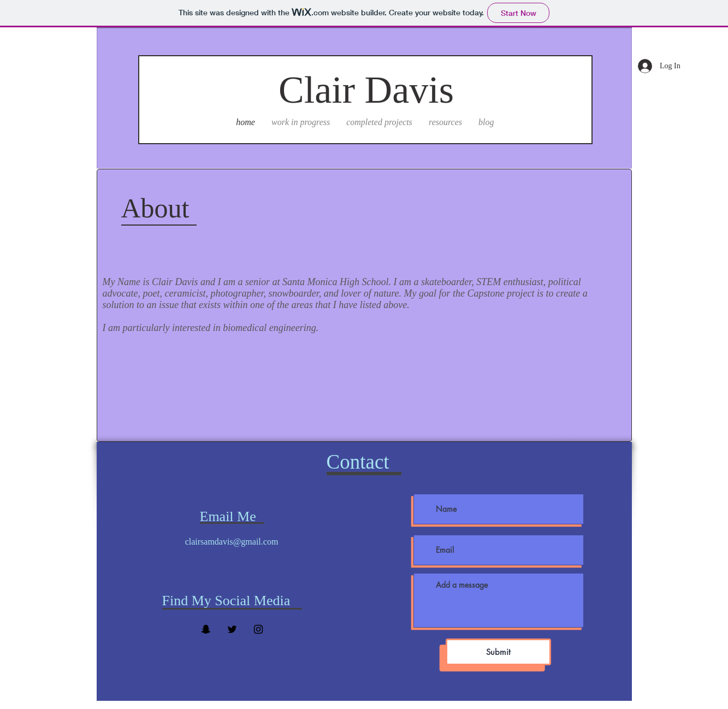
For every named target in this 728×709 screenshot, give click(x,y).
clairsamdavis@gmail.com (232, 542)
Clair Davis (366, 90)
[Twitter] (232, 629)
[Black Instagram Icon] (258, 629)
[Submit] (498, 652)
